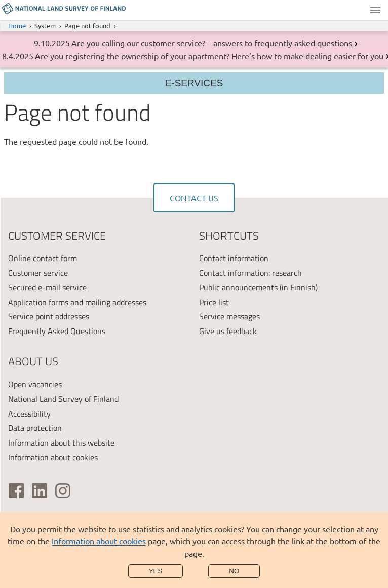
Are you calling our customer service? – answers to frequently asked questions (212, 43)
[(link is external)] (16, 491)
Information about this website (61, 443)
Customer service (38, 273)
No (234, 571)
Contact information (234, 258)
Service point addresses (49, 316)
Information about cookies (99, 541)
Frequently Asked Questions (57, 331)
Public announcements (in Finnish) (258, 287)
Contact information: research (250, 273)
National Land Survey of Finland (63, 399)
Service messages (229, 316)
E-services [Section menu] (194, 83)
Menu (375, 10)
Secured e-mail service (47, 287)
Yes (156, 571)
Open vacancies (35, 384)
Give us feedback (228, 331)
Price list (214, 302)
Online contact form (43, 258)
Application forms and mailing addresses (77, 302)
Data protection (35, 428)
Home (17, 26)
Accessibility (29, 414)
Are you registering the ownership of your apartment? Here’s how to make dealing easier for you (209, 56)
